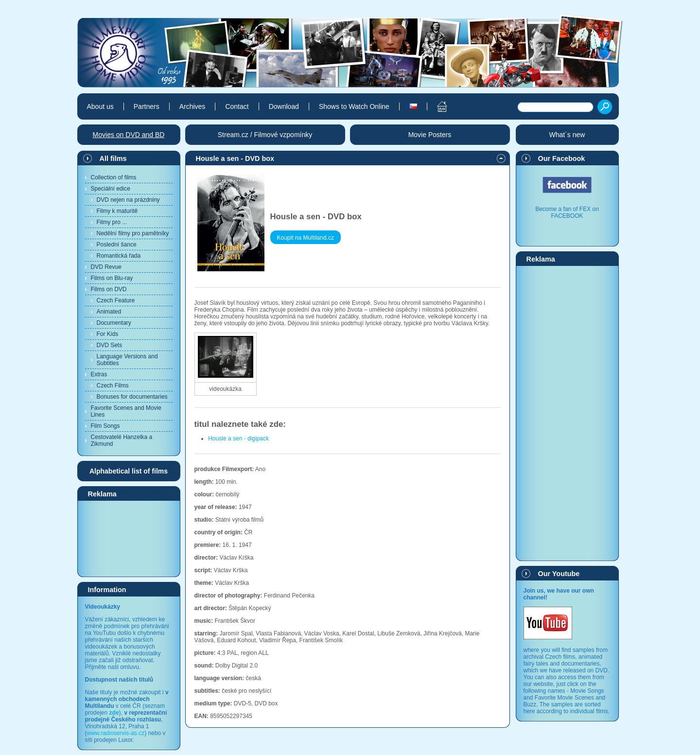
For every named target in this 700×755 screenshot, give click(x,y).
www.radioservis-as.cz (116, 733)
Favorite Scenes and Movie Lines (126, 411)
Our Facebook (562, 158)
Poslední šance (117, 245)
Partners (147, 106)
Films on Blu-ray (112, 278)
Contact (237, 106)
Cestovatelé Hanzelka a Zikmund (122, 440)
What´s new (567, 135)
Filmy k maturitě (117, 211)
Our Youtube (559, 574)
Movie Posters (430, 135)
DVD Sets (110, 345)
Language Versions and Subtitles (127, 360)
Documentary (114, 323)
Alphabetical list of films (129, 471)
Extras (99, 374)
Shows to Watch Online (354, 106)
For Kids (108, 334)
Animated (109, 312)
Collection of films (114, 177)
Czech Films (113, 386)
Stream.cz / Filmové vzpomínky (265, 135)
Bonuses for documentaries (132, 397)
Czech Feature (116, 300)
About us (100, 106)
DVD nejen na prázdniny (128, 200)
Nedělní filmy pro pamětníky (133, 233)
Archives (192, 106)
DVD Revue (106, 267)
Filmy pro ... (112, 222)
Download (284, 106)
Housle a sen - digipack (238, 439)
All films (113, 158)
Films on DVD (109, 289)
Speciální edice (111, 189)
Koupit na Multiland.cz (306, 238)
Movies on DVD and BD (129, 135)
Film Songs (105, 426)
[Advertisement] (129, 538)
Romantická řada (119, 256)
